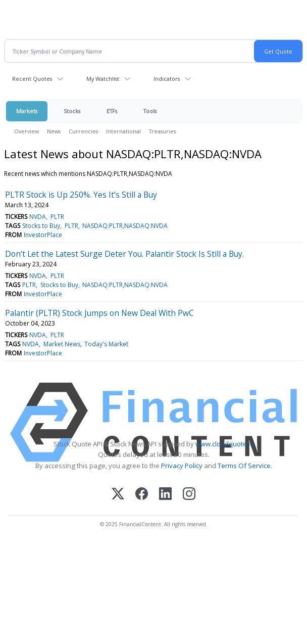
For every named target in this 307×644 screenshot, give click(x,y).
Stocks (72, 111)
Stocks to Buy (41, 226)
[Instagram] (189, 495)
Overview (27, 131)
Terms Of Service (244, 466)
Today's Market (106, 344)
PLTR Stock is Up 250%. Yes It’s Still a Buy (81, 195)
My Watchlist (103, 79)
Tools (150, 111)
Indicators (167, 79)
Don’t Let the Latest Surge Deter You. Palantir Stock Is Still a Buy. (124, 254)
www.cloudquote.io (225, 444)
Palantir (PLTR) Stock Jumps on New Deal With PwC (99, 313)
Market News (62, 344)
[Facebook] (142, 495)
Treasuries (162, 131)
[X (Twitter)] (118, 495)
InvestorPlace (43, 235)
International (123, 131)
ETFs (112, 111)
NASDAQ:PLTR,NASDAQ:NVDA (125, 226)
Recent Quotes (32, 79)
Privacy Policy (182, 466)
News (54, 131)
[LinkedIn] (165, 495)
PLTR (57, 217)
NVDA (38, 217)
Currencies (83, 131)
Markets (27, 111)
